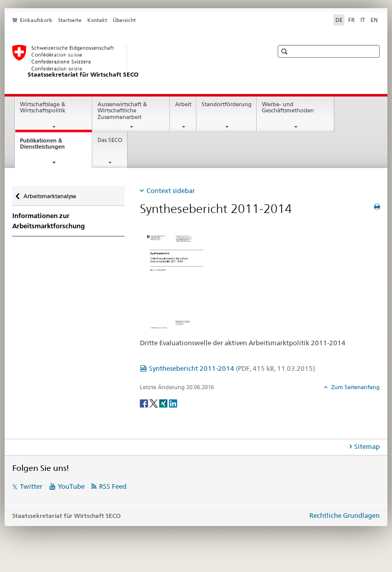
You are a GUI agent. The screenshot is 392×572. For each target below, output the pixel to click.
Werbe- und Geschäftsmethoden (288, 108)
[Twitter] (154, 403)
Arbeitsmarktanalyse (50, 194)
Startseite (70, 20)
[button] (286, 51)
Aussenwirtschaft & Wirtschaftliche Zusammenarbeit (122, 111)
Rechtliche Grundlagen (345, 515)
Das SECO (110, 140)
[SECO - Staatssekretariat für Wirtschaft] (132, 62)
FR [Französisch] (351, 20)
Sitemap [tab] (367, 446)
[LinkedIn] (173, 403)
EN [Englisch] (374, 20)
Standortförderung (227, 104)
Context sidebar (171, 190)
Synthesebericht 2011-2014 (232, 368)
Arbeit (183, 104)
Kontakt (97, 20)
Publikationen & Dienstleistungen (52, 147)
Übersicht (124, 20)
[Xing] (164, 403)
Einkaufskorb (36, 20)
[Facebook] (145, 403)
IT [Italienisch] (363, 20)
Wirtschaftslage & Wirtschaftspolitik (43, 108)
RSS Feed (113, 486)
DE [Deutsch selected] (339, 20)
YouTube (71, 486)
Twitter (31, 486)
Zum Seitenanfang (355, 387)
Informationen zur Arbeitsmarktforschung (48, 221)
